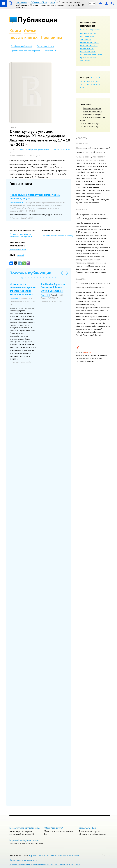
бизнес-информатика (90, 30)
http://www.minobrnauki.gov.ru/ (25, 828)
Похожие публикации (30, 273)
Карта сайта (74, 864)
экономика (85, 60)
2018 (98, 84)
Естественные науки (92, 111)
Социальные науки (92, 124)
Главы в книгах (24, 37)
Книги (15, 31)
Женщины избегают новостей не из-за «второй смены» (93, 150)
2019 (93, 84)
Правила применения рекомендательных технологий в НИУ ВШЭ (39, 864)
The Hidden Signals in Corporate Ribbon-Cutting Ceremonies (53, 287)
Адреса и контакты (37, 855)
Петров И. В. (15, 299)
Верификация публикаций (21, 46)
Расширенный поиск (45, 46)
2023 (93, 81)
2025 (82, 81)
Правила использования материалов (25, 51)
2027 (93, 77)
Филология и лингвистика (20, 234)
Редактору (106, 855)
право (83, 57)
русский (20, 255)
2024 (88, 81)
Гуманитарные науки (92, 108)
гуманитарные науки (89, 42)
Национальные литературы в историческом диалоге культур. (35, 196)
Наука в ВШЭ (50, 51)
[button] (22, 278)
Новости (82, 138)
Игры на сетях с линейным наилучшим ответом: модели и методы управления (23, 289)
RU (90, 3)
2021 (82, 84)
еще (82, 87)
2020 (88, 84)
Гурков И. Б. (45, 295)
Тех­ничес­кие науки (92, 127)
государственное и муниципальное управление (89, 36)
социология (92, 57)
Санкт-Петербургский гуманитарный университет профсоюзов (45, 149)
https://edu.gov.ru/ (53, 828)
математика (86, 54)
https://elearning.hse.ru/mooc (24, 840)
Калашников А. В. (17, 203)
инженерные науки (89, 45)
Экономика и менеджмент (21, 237)
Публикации (38, 20)
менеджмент (97, 54)
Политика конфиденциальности (23, 860)
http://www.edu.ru (88, 828)
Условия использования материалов (63, 855)
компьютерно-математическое (88, 50)
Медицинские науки (92, 114)
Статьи (30, 31)
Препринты (51, 37)
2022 (98, 81)
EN (94, 3)
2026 (98, 77)
